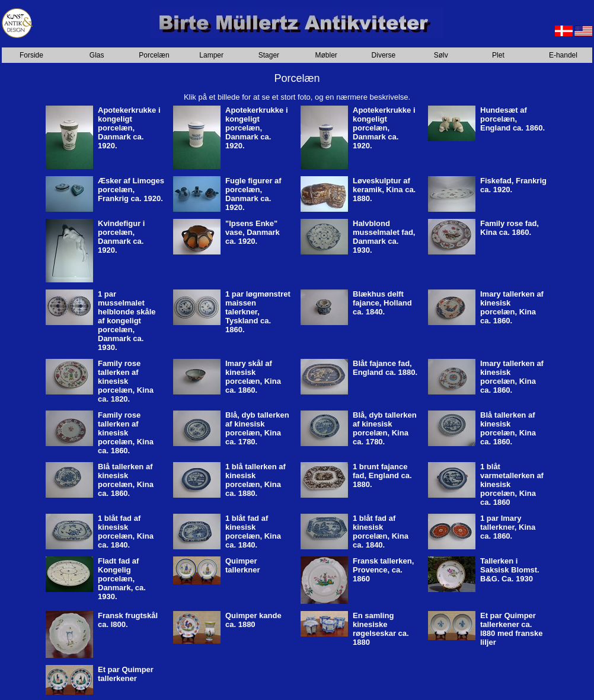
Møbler (326, 55)
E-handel (563, 55)
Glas (97, 55)
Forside (31, 55)
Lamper (211, 55)
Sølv (441, 55)
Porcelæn (154, 55)
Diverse (384, 55)
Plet (498, 55)
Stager (269, 55)
